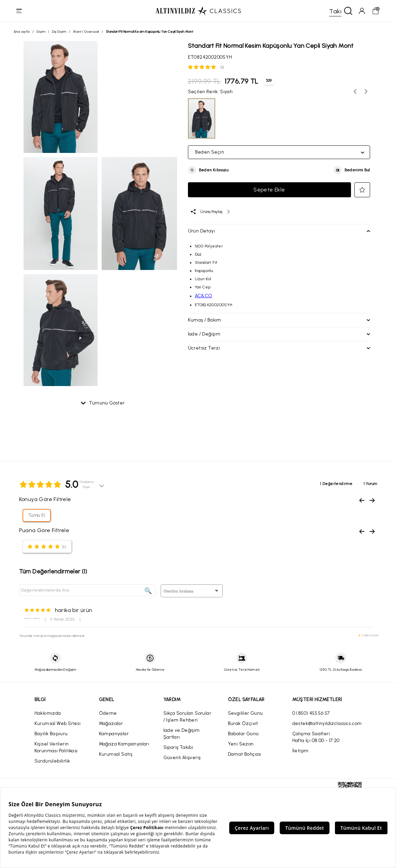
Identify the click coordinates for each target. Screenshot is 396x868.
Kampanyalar (114, 734)
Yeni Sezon (241, 744)
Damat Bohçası (245, 754)
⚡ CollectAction (368, 635)
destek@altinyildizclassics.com (327, 723)
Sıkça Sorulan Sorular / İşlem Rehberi (187, 717)
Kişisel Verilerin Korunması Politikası (56, 747)
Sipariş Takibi (178, 747)
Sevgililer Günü (245, 713)
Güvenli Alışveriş (182, 758)
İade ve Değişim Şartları (182, 734)
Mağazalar (111, 723)
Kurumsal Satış (116, 754)
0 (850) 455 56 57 (311, 713)
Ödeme (108, 713)
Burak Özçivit (243, 723)
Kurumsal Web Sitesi (58, 723)
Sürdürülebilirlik (52, 761)
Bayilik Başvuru (51, 734)
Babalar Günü (243, 734)
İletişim (300, 751)
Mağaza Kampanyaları (124, 744)
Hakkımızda (48, 713)
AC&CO (204, 296)
